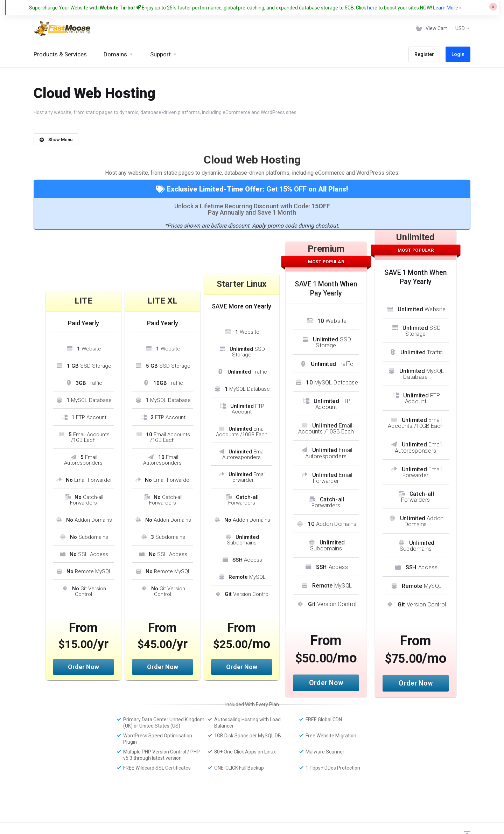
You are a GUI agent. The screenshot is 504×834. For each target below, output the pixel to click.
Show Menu (56, 140)
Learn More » (447, 8)
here (372, 8)
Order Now (83, 667)
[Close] (493, 7)
